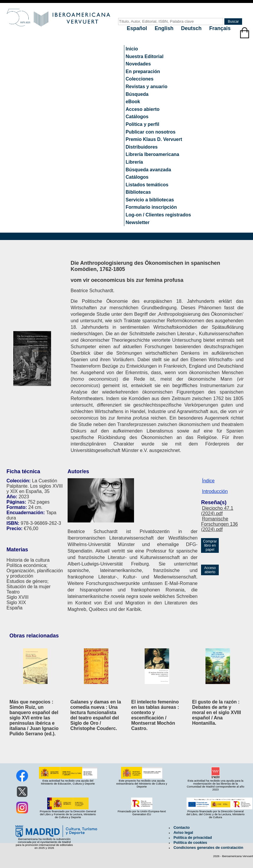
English (165, 28)
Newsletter (138, 222)
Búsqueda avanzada (148, 170)
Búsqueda (137, 94)
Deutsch (192, 28)
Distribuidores (142, 147)
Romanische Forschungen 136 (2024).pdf (219, 524)
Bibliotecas (138, 192)
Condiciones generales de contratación (208, 848)
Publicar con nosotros (151, 132)
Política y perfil (143, 124)
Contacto (182, 828)
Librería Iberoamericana (152, 154)
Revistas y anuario (147, 87)
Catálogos (137, 117)
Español (138, 28)
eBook (133, 102)
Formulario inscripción (151, 207)
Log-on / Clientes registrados (158, 215)
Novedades (138, 64)
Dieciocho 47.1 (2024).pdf (217, 511)
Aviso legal (183, 833)
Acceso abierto (143, 109)
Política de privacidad (193, 838)
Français (220, 28)
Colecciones (140, 79)
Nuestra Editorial (145, 56)
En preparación (143, 71)
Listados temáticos (147, 185)
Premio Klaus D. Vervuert (154, 139)
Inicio (132, 49)
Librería (134, 162)
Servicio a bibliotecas (150, 200)
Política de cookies (190, 843)
